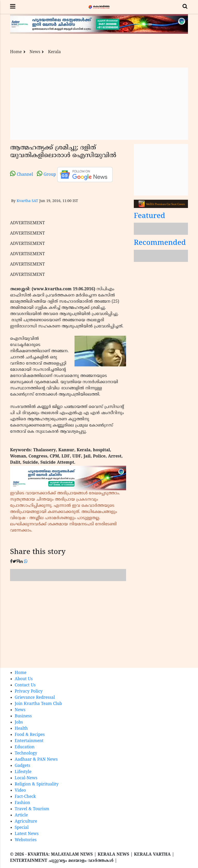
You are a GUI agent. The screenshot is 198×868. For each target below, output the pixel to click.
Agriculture (26, 822)
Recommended (160, 243)
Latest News (27, 834)
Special (22, 828)
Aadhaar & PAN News (36, 760)
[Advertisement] (99, 104)
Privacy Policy (29, 692)
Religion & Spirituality (37, 784)
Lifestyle (23, 772)
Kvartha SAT (27, 201)
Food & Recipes (30, 735)
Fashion (22, 803)
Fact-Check (25, 797)
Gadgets (22, 766)
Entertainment (29, 741)
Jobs (19, 722)
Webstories (26, 840)
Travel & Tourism (32, 809)
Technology (26, 753)
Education (25, 747)
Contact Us (25, 685)
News (35, 52)
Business (23, 716)
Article (21, 815)
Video (20, 791)
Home (16, 52)
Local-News (26, 778)
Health (21, 729)
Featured (150, 216)
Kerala (54, 52)
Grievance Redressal (35, 698)
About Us (24, 679)
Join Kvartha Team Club (38, 704)
